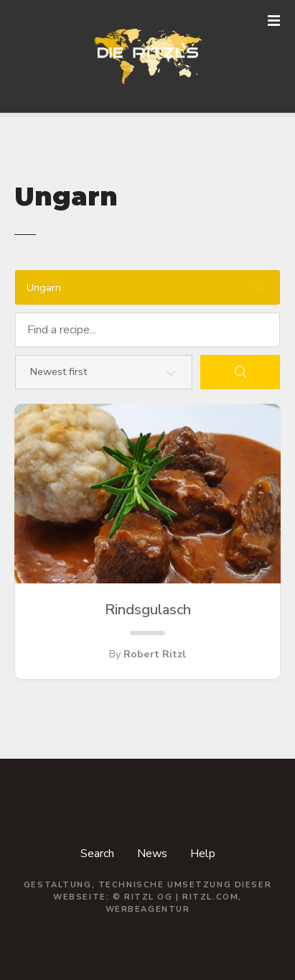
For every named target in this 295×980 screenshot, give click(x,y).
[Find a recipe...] (147, 330)
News (152, 854)
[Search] (240, 372)
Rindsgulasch (148, 610)
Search (97, 854)
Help (203, 854)
